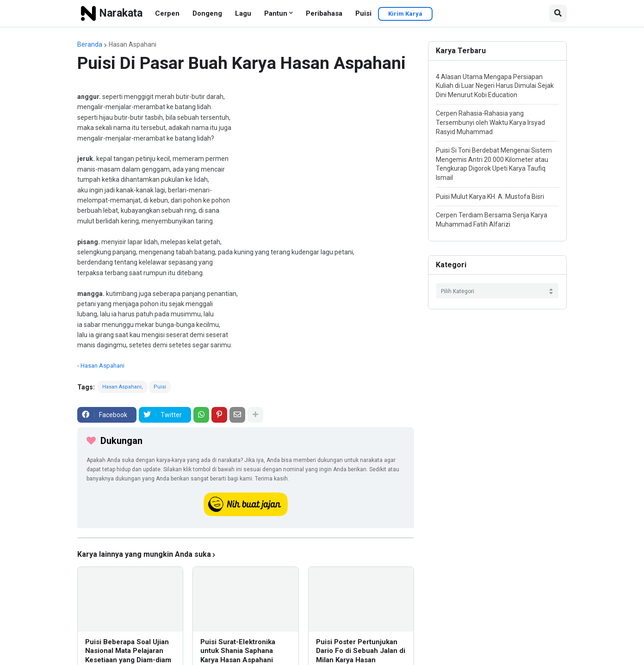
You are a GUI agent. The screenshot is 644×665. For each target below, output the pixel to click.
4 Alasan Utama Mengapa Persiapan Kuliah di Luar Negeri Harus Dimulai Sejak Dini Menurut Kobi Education (495, 86)
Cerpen (167, 13)
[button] (558, 13)
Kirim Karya (405, 14)
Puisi (363, 13)
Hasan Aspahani (133, 44)
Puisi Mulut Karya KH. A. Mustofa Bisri (490, 197)
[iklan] (246, 538)
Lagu (243, 13)
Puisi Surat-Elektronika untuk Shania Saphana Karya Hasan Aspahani (238, 651)
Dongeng (207, 13)
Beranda (90, 44)
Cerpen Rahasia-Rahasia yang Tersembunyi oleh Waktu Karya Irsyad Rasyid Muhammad (490, 122)
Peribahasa (324, 13)
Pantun (276, 13)
